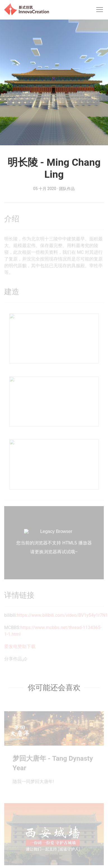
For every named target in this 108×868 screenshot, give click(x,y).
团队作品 (67, 189)
